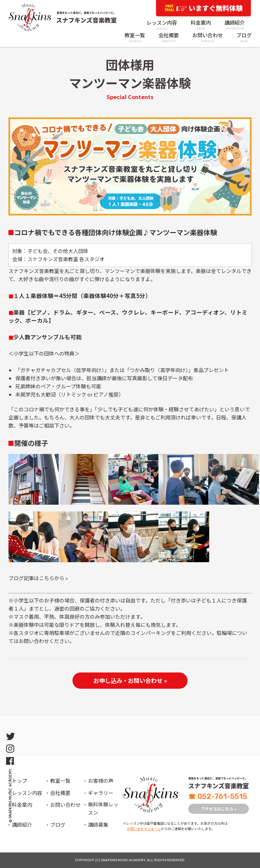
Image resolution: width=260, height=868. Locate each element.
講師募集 (98, 825)
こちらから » (53, 578)
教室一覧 (135, 38)
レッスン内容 (162, 25)
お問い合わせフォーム (144, 829)
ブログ (244, 38)
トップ (19, 781)
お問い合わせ (208, 38)
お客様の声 (101, 781)
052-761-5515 (218, 796)
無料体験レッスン (103, 808)
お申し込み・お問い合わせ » (130, 680)
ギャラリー (101, 793)
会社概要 (169, 38)
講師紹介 (235, 25)
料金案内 (201, 25)
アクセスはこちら (219, 809)
